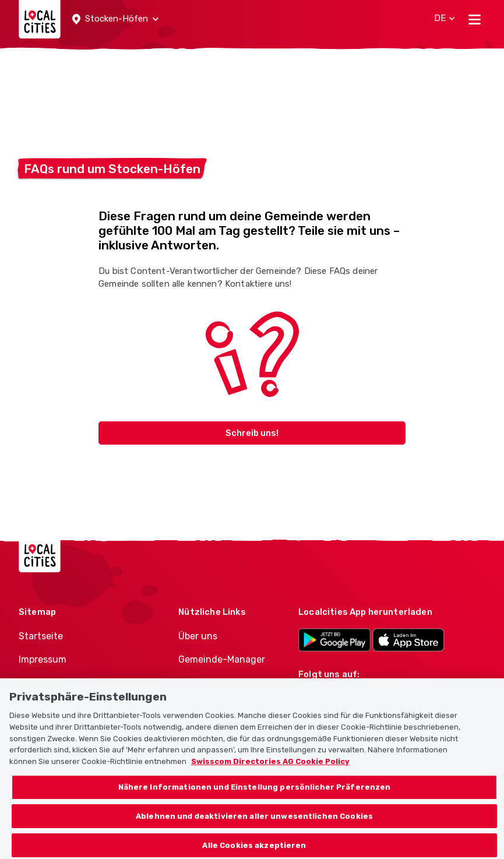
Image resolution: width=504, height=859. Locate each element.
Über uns (198, 636)
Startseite (41, 636)
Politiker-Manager (217, 683)
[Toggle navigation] (475, 19)
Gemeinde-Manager (222, 659)
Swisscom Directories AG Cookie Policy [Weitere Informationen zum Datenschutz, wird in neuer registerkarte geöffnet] (270, 775)
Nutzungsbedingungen (70, 683)
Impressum (43, 659)
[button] (115, 19)
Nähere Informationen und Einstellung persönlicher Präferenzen (255, 800)
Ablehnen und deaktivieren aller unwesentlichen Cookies (254, 830)
